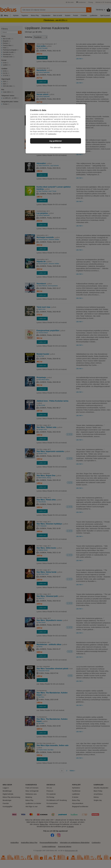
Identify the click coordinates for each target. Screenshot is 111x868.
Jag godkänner (56, 141)
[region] (56, 129)
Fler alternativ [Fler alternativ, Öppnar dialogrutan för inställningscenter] (55, 148)
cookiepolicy (52, 134)
